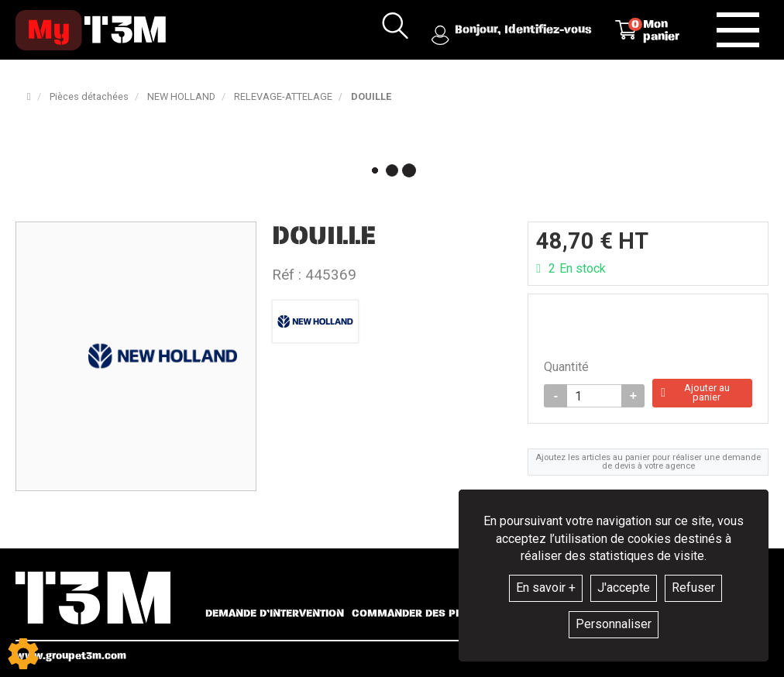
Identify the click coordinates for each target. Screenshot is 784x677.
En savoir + (546, 588)
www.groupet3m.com (71, 656)
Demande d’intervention (275, 613)
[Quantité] (594, 397)
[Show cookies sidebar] (23, 654)
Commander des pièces (419, 613)
